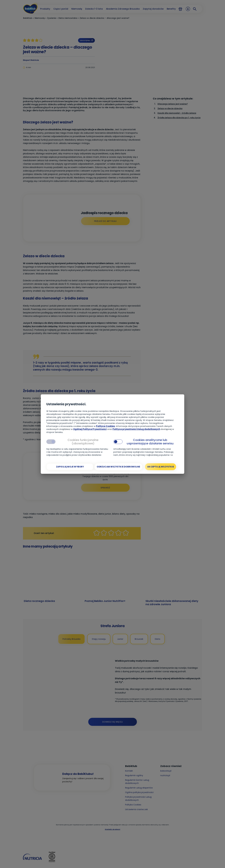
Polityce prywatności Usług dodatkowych (136, 429)
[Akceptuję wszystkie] (161, 467)
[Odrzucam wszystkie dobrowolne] (118, 467)
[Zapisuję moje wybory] (70, 467)
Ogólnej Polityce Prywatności (90, 429)
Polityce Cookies (105, 426)
